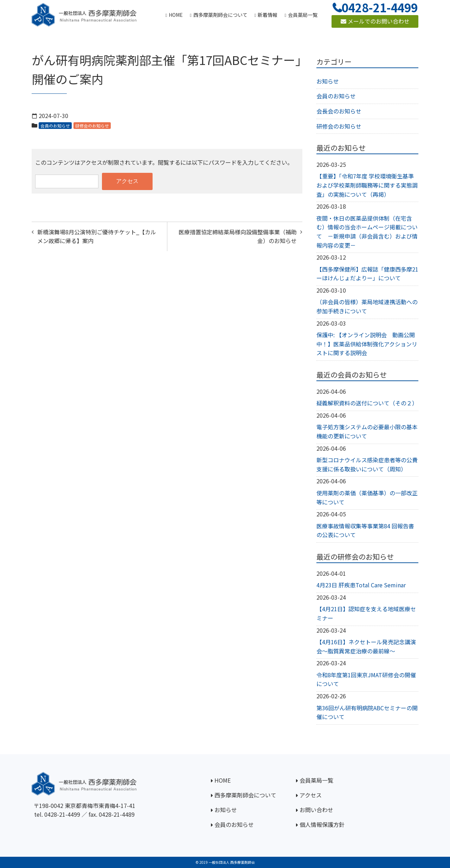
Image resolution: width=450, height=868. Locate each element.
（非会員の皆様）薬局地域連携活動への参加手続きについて (367, 306)
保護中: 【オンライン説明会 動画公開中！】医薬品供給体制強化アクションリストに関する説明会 (367, 344)
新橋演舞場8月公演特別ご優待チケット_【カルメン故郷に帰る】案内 (97, 236)
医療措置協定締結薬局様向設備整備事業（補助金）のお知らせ (238, 236)
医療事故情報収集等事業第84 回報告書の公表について (365, 530)
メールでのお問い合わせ (375, 21)
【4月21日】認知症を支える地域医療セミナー (366, 613)
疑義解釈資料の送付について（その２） (367, 403)
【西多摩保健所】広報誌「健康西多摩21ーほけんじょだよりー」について (367, 274)
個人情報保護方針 (322, 824)
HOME (223, 780)
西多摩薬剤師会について (245, 795)
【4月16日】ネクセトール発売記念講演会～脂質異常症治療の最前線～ (366, 646)
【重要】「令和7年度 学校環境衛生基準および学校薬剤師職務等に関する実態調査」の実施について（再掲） (367, 185)
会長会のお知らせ (339, 111)
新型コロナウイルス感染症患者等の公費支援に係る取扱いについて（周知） (367, 464)
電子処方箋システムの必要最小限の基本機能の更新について (367, 431)
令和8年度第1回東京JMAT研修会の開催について (366, 679)
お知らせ (328, 81)
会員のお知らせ (55, 126)
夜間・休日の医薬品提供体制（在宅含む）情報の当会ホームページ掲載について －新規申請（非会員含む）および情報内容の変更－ (367, 232)
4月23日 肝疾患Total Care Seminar (361, 585)
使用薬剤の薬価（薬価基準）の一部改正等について (367, 497)
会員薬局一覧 (316, 780)
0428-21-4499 (62, 814)
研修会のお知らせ (92, 126)
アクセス (311, 795)
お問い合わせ (316, 810)
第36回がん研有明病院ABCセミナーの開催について (367, 712)
